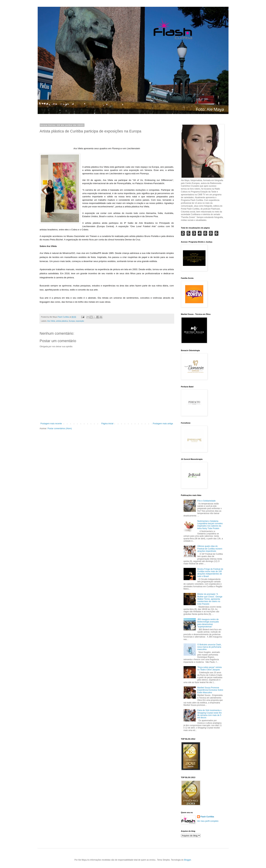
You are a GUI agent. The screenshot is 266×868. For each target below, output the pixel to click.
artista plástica (62, 321)
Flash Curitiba (207, 817)
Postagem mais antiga (163, 424)
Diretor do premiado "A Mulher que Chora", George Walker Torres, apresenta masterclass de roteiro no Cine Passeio (210, 599)
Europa (72, 321)
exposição (80, 321)
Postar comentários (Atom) (60, 428)
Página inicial (107, 424)
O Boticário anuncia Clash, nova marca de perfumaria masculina (209, 647)
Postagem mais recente (51, 424)
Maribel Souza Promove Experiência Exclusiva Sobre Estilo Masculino (210, 690)
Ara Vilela (51, 321)
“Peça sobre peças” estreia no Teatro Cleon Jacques (209, 668)
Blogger (188, 860)
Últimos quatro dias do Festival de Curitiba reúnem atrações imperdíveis (210, 549)
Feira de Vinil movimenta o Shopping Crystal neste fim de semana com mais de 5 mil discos (209, 714)
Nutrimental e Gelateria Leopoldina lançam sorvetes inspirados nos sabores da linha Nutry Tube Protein (210, 525)
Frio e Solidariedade (206, 501)
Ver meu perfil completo (208, 821)
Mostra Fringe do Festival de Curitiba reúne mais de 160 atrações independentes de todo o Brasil (210, 573)
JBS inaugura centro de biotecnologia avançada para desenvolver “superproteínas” (208, 623)
